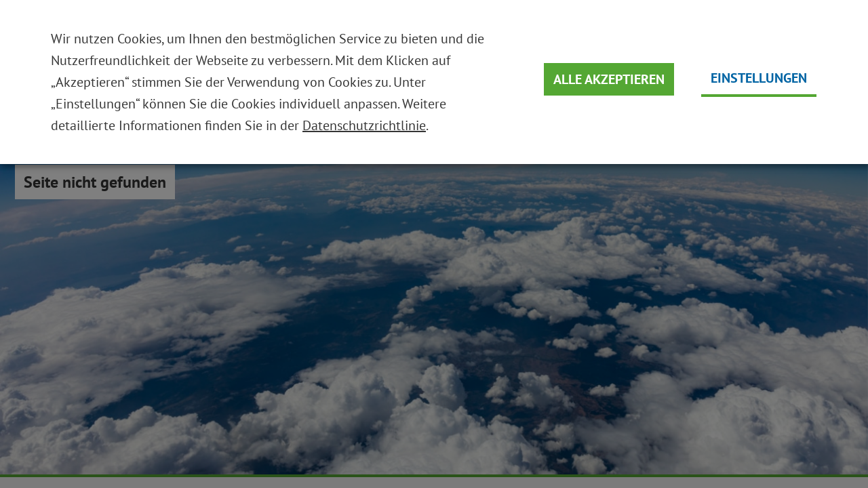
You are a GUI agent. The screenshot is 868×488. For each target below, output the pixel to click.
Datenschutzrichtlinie (364, 125)
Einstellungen (759, 78)
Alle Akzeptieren (609, 79)
